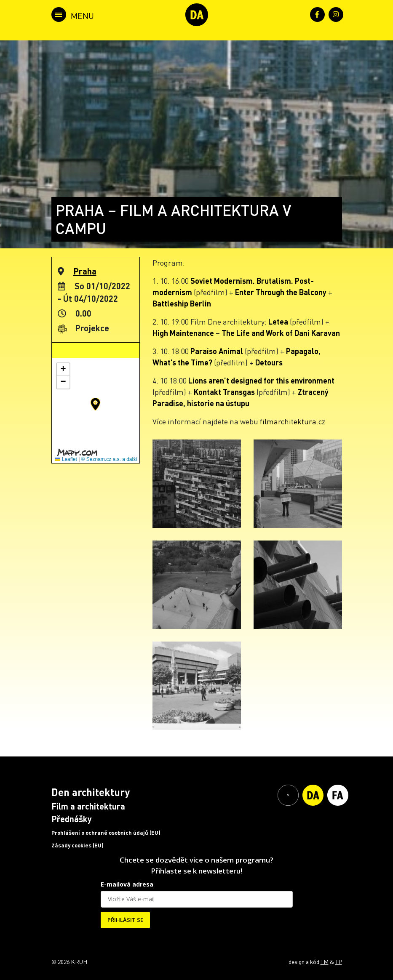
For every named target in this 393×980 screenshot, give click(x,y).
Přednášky (72, 819)
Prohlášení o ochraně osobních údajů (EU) (106, 833)
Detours (269, 362)
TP (339, 961)
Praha (85, 271)
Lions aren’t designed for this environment (261, 380)
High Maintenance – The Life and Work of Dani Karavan (246, 333)
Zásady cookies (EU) (78, 845)
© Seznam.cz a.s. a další (109, 459)
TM (325, 961)
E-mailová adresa (127, 884)
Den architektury (91, 792)
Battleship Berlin (182, 303)
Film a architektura (88, 806)
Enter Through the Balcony (281, 292)
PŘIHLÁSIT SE (125, 920)
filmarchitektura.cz (293, 421)
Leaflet (66, 459)
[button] (95, 404)
